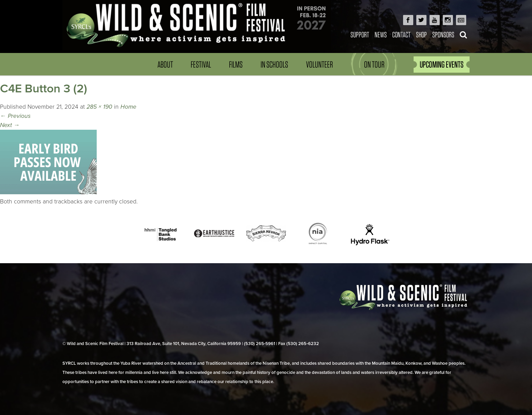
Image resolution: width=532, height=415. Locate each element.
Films (236, 64)
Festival (201, 64)
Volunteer (319, 64)
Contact (401, 34)
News (381, 34)
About (165, 64)
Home (128, 107)
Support (360, 34)
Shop (421, 34)
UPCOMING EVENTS (442, 64)
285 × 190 (99, 107)
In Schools (274, 64)
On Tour (374, 64)
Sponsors (443, 34)
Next (10, 125)
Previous (15, 116)
